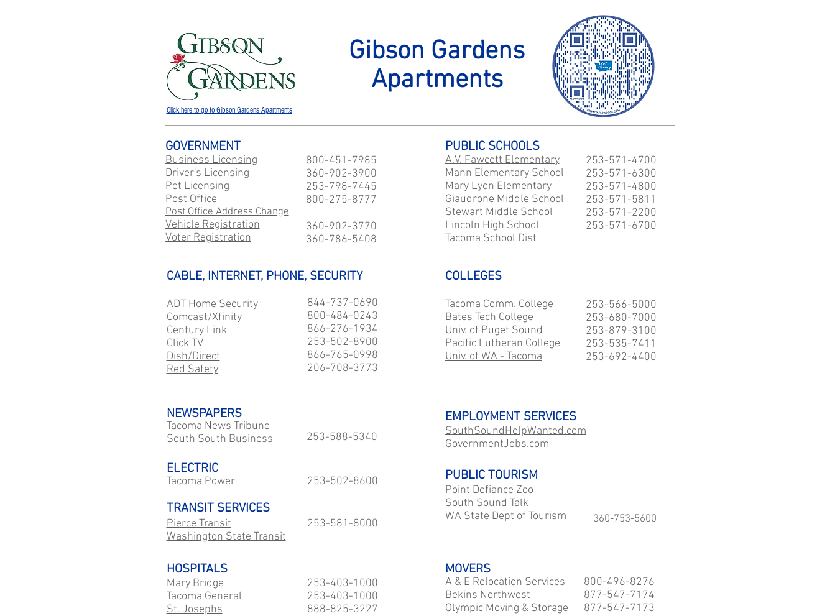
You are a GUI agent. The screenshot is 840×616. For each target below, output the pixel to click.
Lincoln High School (492, 225)
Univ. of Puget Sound (494, 330)
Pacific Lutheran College (503, 343)
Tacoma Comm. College (499, 304)
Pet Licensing (197, 186)
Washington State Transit (226, 537)
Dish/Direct (193, 356)
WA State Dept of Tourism (506, 516)
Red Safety (192, 370)
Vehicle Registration (213, 225)
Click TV (185, 343)
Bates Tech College (489, 317)
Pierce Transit (199, 524)
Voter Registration (208, 238)
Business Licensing (211, 160)
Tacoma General (204, 596)
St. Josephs (195, 609)
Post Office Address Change (227, 212)
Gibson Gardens (437, 52)
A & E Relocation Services (505, 582)
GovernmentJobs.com (497, 444)
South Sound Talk (487, 503)
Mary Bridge (195, 583)
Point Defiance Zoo (489, 490)
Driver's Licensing (207, 173)
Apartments (437, 80)
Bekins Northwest (488, 595)
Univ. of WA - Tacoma (494, 356)
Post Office (191, 199)
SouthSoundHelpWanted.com (516, 431)
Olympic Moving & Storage (507, 608)
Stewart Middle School (499, 212)
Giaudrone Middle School (505, 199)
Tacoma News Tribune (218, 426)
